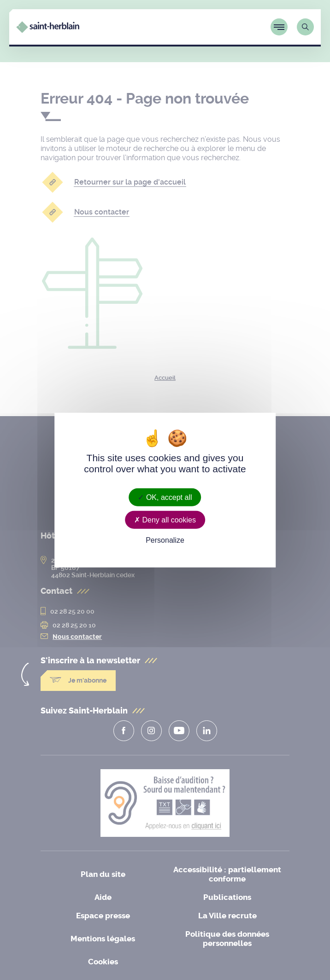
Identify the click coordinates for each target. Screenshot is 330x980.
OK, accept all (165, 497)
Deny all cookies (165, 519)
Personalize (165, 540)
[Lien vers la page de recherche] (305, 27)
